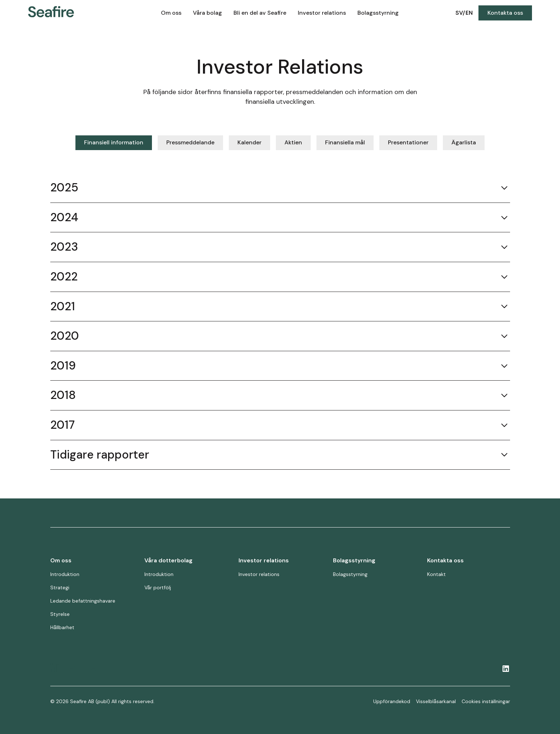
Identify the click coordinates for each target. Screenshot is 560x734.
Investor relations (322, 13)
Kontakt (436, 574)
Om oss (171, 13)
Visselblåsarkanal (436, 701)
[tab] (114, 143)
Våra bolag (207, 13)
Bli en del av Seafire (260, 13)
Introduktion (65, 574)
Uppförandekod (392, 701)
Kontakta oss (505, 13)
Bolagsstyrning (378, 13)
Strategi (60, 587)
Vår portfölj (158, 587)
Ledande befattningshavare (83, 601)
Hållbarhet (62, 627)
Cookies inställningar (486, 701)
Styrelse (60, 614)
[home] (74, 13)
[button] (171, 13)
